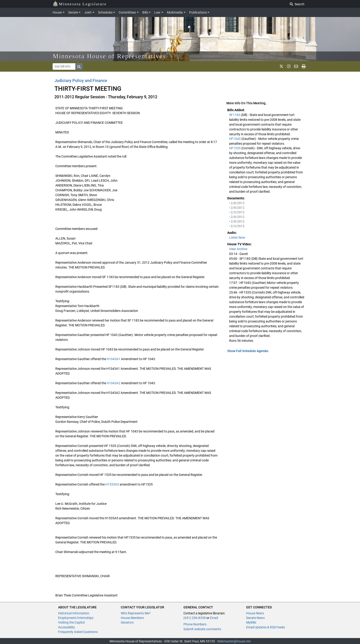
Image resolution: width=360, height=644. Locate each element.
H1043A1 (114, 359)
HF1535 (235, 148)
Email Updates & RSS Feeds (266, 627)
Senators (127, 622)
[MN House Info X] (281, 66)
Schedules (105, 12)
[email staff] (296, 66)
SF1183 (235, 115)
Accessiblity (66, 627)
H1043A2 (114, 383)
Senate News (255, 618)
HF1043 (235, 139)
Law (157, 12)
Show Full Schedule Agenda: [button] (248, 351)
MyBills (251, 622)
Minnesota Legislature (80, 4)
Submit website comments (202, 629)
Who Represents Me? (136, 613)
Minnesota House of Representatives (109, 56)
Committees (127, 12)
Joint (88, 12)
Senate (73, 12)
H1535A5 (112, 484)
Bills (145, 12)
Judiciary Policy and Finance (81, 80)
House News (255, 613)
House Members (132, 618)
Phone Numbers (195, 624)
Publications (198, 12)
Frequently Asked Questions (78, 632)
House (57, 12)
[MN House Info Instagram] (289, 66)
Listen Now (237, 237)
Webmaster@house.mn (234, 641)
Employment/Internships (76, 618)
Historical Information (74, 613)
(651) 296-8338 (195, 618)
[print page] (304, 66)
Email (214, 618)
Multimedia (175, 12)
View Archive (238, 249)
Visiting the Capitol (71, 622)
